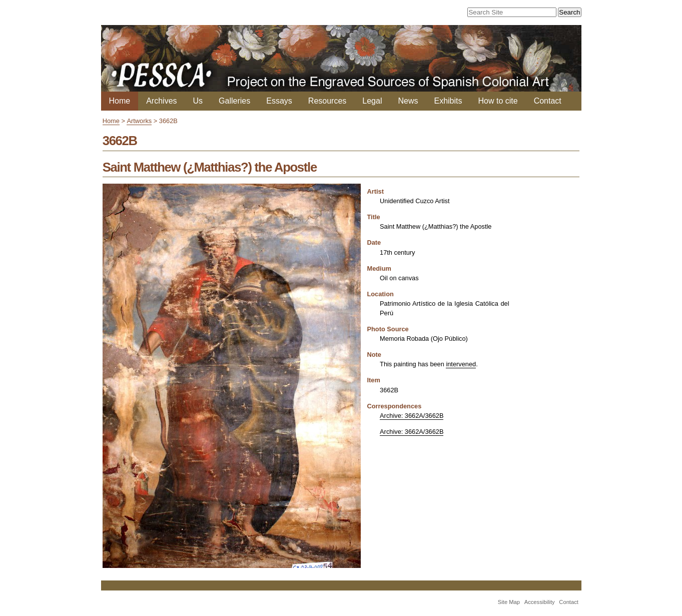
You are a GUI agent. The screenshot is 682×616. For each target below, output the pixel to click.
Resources (327, 101)
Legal (372, 101)
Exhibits (448, 101)
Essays (279, 101)
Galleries (234, 101)
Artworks (139, 121)
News (408, 101)
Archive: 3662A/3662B (412, 416)
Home (120, 101)
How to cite (498, 101)
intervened (461, 364)
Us (198, 101)
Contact (548, 101)
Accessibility (540, 602)
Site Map (509, 602)
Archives (161, 101)
